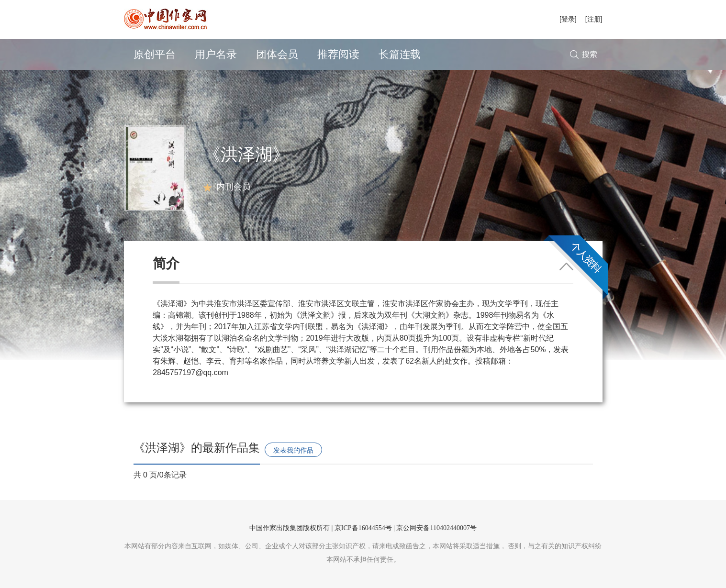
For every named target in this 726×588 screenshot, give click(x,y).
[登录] (568, 19)
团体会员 (277, 54)
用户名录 (216, 54)
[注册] (594, 19)
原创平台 (155, 54)
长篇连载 (400, 54)
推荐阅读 (338, 54)
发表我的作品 (293, 450)
